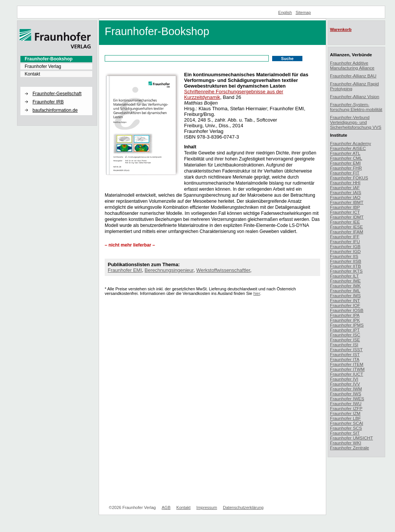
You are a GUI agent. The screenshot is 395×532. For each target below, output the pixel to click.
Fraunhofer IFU (345, 241)
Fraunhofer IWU (346, 403)
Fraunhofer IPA (345, 315)
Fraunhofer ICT (345, 212)
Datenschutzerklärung (243, 507)
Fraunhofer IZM (345, 413)
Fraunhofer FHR (346, 168)
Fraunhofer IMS (345, 295)
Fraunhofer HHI (345, 183)
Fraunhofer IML (345, 291)
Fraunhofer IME (345, 281)
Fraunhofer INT (345, 300)
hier (257, 293)
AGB (166, 507)
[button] (56, 87)
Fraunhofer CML (346, 158)
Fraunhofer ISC (345, 335)
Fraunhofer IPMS (347, 325)
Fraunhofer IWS (346, 394)
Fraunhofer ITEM (347, 364)
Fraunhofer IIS (344, 256)
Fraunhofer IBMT (347, 202)
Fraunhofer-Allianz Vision (355, 96)
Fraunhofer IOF (345, 305)
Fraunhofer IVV (345, 384)
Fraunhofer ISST (346, 349)
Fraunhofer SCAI (347, 423)
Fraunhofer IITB (345, 266)
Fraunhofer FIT (345, 173)
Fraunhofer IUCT (347, 374)
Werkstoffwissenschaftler (223, 270)
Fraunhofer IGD (345, 251)
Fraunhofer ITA (345, 359)
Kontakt (32, 74)
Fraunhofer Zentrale (349, 448)
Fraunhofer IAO (345, 197)
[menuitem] (56, 59)
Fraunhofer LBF (345, 418)
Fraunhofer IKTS (346, 271)
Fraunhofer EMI (125, 270)
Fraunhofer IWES (347, 399)
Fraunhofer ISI (344, 345)
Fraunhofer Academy (351, 143)
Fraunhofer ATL (345, 153)
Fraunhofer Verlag (43, 66)
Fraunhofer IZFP (346, 408)
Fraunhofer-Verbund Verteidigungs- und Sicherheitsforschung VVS (356, 122)
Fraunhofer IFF (345, 237)
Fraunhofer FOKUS (349, 178)
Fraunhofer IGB (345, 246)
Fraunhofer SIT (345, 433)
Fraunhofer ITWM (347, 369)
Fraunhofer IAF (345, 187)
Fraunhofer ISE (345, 340)
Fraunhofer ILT (344, 276)
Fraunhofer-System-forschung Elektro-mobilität (356, 107)
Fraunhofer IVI (344, 379)
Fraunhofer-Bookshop (49, 59)
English (285, 12)
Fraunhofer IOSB (347, 310)
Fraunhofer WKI (346, 443)
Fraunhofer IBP (345, 207)
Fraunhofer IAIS (346, 192)
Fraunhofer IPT (345, 330)
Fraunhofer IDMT (347, 217)
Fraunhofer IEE (345, 222)
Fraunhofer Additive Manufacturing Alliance (352, 65)
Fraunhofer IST (345, 354)
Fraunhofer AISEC (348, 148)
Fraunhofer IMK (345, 286)
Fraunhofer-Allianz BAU (353, 76)
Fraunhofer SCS (346, 428)
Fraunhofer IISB (346, 261)
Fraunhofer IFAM (347, 232)
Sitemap (303, 12)
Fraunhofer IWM (346, 389)
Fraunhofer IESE (346, 227)
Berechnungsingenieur (169, 270)
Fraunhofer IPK (345, 320)
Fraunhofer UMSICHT (352, 438)
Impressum (207, 507)
